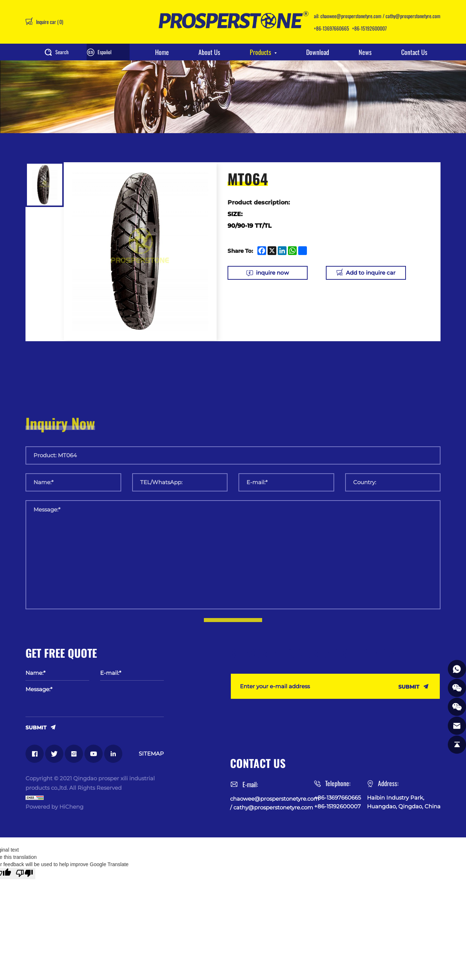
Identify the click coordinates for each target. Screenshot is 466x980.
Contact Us (414, 52)
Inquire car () (49, 22)
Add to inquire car (371, 273)
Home (162, 52)
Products (260, 52)
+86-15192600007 (369, 28)
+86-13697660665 (331, 28)
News (365, 52)
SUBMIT (36, 727)
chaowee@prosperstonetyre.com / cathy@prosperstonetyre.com (380, 16)
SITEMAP (151, 754)
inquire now (272, 273)
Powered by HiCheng (54, 807)
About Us (209, 52)
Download (318, 52)
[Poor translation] (24, 874)
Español (104, 52)
